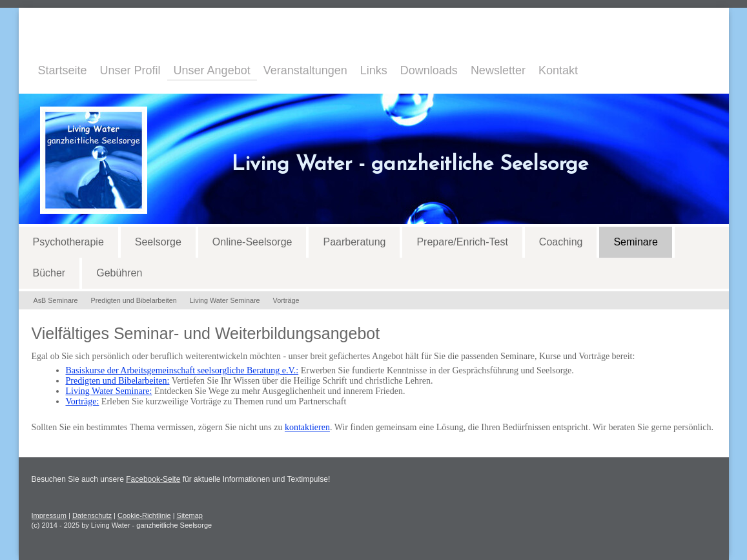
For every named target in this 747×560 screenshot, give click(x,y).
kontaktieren (307, 427)
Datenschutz (92, 515)
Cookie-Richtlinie (144, 515)
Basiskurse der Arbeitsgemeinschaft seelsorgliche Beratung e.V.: (182, 370)
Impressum (49, 515)
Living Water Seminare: (109, 391)
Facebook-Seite (153, 479)
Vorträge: (83, 401)
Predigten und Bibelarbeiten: (118, 381)
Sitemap (190, 515)
